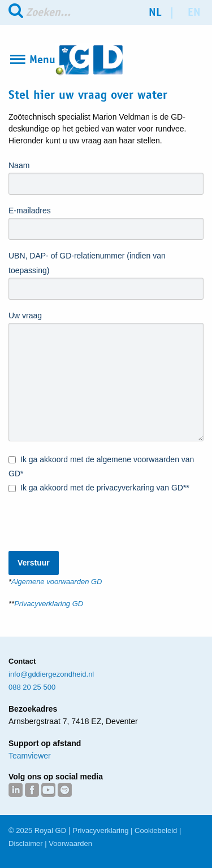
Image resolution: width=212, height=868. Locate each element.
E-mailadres (30, 211)
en (194, 12)
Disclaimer (26, 843)
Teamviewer (30, 756)
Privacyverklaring (101, 830)
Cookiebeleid (156, 830)
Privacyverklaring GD (49, 604)
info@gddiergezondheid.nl (51, 674)
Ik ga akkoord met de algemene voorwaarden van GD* (101, 466)
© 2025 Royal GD (37, 830)
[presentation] (94, 518)
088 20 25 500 (32, 687)
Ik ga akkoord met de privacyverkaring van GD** (99, 488)
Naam (19, 165)
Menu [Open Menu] (42, 60)
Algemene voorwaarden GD (57, 582)
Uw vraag (25, 315)
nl (155, 12)
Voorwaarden (70, 843)
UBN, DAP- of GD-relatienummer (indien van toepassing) (87, 263)
